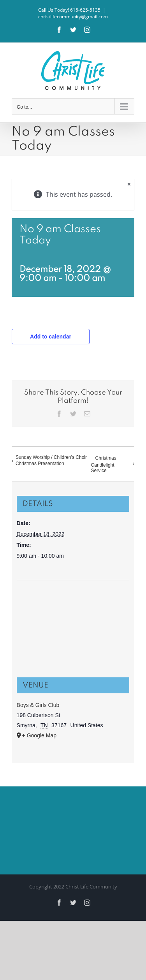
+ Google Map (39, 735)
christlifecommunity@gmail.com (73, 17)
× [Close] (129, 184)
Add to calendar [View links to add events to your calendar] (51, 337)
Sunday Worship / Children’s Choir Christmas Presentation (51, 460)
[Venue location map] (73, 610)
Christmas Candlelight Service (104, 465)
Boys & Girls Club (38, 705)
